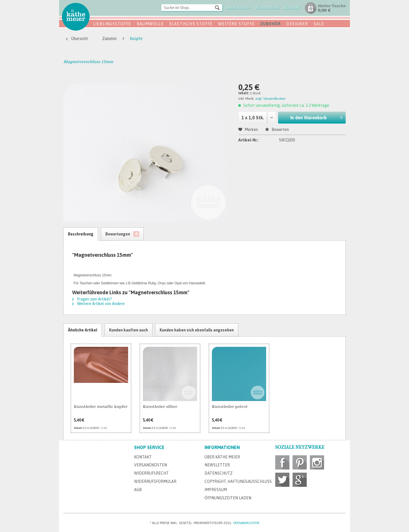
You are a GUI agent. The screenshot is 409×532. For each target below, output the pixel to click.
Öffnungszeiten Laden (228, 498)
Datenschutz (219, 473)
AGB (138, 490)
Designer (297, 24)
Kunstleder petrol (230, 407)
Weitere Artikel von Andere (98, 304)
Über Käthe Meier (222, 457)
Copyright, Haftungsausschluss (238, 481)
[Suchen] (217, 7)
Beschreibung (81, 234)
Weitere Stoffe (236, 24)
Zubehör (270, 24)
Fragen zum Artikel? (92, 299)
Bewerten (277, 130)
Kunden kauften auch (129, 330)
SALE (319, 24)
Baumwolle (150, 24)
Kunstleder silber (160, 407)
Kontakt (143, 457)
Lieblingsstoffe (112, 24)
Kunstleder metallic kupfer (101, 407)
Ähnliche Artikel (83, 330)
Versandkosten (151, 465)
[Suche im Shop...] (192, 8)
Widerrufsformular (155, 481)
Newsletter (217, 465)
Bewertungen (122, 234)
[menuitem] (192, 8)
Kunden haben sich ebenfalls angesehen (197, 330)
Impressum (216, 490)
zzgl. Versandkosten (270, 99)
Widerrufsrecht (151, 473)
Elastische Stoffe (191, 24)
